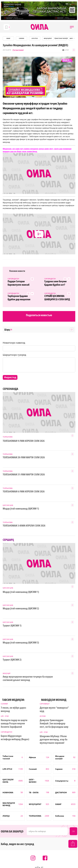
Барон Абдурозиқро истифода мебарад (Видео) (15, 738)
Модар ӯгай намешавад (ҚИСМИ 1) (21, 509)
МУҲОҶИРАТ (48, 38)
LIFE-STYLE (35, 38)
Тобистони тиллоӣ (61, 38)
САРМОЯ (21, 38)
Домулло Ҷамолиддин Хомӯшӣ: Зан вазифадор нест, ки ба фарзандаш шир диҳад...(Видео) (54, 724)
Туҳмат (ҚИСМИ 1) (12, 626)
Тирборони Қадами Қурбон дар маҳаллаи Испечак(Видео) (19, 298)
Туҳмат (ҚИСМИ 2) (12, 660)
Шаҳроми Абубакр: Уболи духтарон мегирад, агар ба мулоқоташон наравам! (54, 740)
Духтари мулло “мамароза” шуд (54, 709)
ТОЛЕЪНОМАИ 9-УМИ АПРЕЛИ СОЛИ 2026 (24, 441)
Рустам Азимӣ (18, 50)
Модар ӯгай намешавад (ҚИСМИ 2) (21, 608)
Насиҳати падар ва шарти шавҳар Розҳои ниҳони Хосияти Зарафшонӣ (14, 723)
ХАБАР (8, 38)
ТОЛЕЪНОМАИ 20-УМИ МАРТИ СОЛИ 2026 (24, 457)
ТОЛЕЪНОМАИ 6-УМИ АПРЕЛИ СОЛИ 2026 (24, 491)
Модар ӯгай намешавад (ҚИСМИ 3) (21, 643)
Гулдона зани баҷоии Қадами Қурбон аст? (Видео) (55, 283)
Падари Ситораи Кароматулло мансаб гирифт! (19, 283)
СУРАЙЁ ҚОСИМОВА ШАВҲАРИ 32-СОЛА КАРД (57, 298)
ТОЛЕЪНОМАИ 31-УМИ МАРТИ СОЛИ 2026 (24, 474)
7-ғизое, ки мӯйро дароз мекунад (13, 709)
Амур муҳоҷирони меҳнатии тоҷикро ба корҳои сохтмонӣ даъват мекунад (28, 678)
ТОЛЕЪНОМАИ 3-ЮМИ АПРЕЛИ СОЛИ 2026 (24, 526)
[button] (72, 27)
